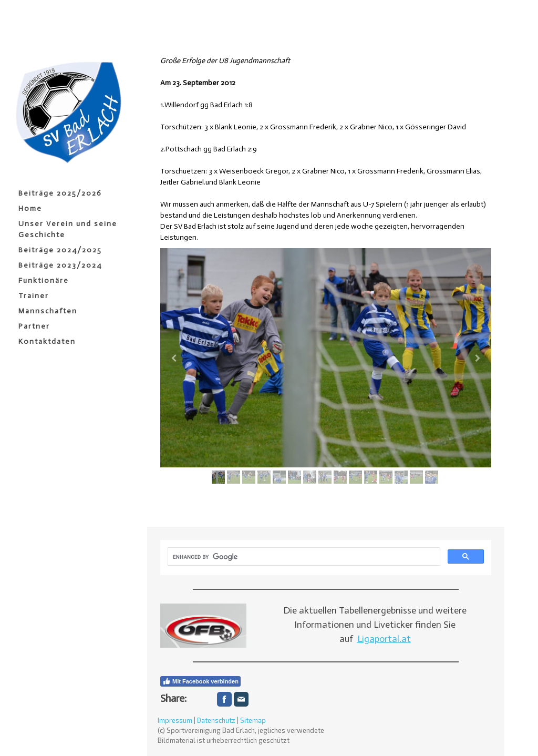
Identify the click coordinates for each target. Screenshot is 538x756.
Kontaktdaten (47, 341)
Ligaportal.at (384, 639)
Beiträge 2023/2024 (60, 265)
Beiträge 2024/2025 (60, 250)
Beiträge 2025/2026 (60, 193)
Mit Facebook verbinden (200, 681)
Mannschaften (48, 311)
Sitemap (253, 720)
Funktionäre (44, 280)
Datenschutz (216, 720)
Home (30, 208)
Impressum (175, 720)
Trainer (34, 296)
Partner (34, 326)
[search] (303, 557)
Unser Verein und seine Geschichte (68, 229)
